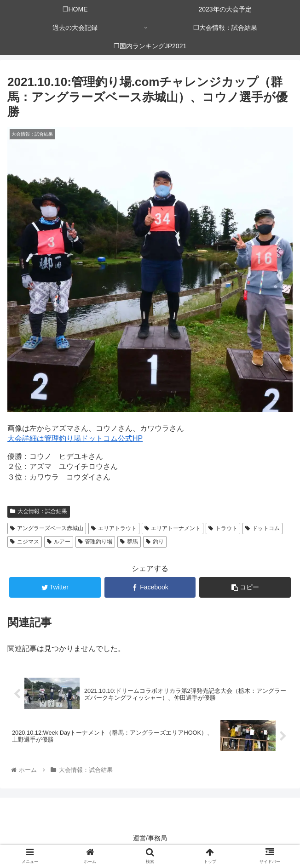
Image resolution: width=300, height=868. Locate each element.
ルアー (59, 542)
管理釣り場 (95, 542)
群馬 (129, 542)
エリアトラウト (114, 528)
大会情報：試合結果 (39, 511)
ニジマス (25, 542)
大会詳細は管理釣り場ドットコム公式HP (75, 438)
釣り (155, 542)
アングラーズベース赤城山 (47, 528)
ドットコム (262, 528)
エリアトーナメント (173, 528)
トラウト (223, 528)
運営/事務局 (150, 838)
